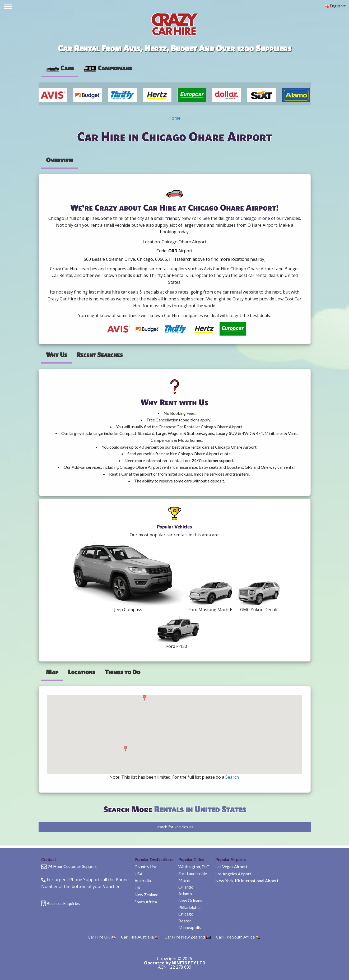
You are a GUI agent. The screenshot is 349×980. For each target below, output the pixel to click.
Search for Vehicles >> (174, 827)
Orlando (186, 887)
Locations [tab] (82, 672)
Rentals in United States (200, 809)
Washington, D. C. (194, 867)
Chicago (186, 914)
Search (232, 777)
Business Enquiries (63, 903)
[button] (125, 749)
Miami (184, 880)
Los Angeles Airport (233, 874)
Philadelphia (189, 907)
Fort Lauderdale (193, 873)
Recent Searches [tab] (100, 355)
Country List (146, 867)
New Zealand (146, 895)
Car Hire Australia (140, 937)
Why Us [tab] (57, 355)
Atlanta (185, 893)
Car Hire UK (102, 937)
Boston (185, 921)
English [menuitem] (334, 6)
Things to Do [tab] (122, 672)
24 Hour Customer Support (72, 866)
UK (138, 888)
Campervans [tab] (108, 68)
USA (139, 874)
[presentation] (108, 68)
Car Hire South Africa (238, 937)
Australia (143, 881)
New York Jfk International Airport (247, 881)
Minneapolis (190, 927)
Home (174, 118)
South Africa (146, 902)
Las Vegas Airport (231, 867)
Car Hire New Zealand (188, 937)
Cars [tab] (60, 68)
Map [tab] (52, 672)
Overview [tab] (60, 160)
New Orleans (190, 900)
